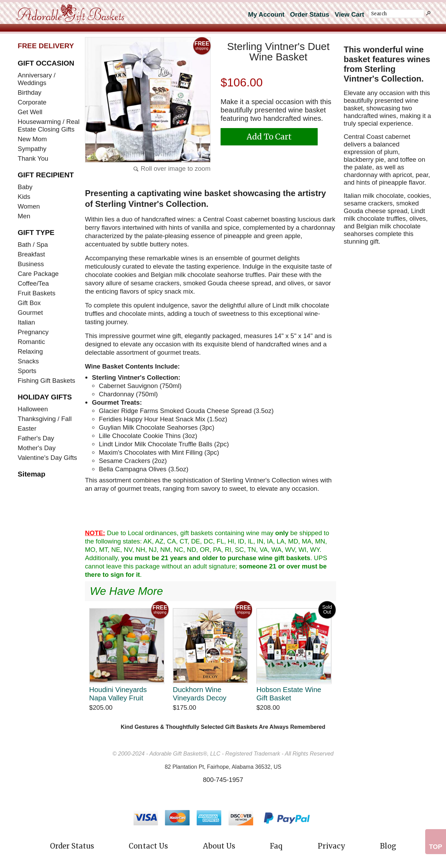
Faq (276, 846)
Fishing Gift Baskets (46, 381)
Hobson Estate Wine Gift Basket (289, 694)
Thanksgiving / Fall (45, 419)
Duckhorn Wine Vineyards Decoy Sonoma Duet (200, 694)
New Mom (32, 139)
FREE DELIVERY (46, 46)
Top (436, 847)
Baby (25, 187)
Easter (27, 428)
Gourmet (30, 313)
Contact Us (148, 846)
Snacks (28, 361)
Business (31, 264)
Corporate (32, 102)
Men (24, 216)
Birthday (29, 92)
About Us (219, 846)
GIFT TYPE (36, 232)
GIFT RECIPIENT (46, 175)
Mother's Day (37, 448)
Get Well (30, 112)
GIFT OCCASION (46, 63)
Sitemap (32, 474)
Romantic (31, 342)
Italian (26, 322)
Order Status (310, 14)
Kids (24, 197)
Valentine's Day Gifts (47, 458)
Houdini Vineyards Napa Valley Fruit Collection (118, 694)
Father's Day (36, 438)
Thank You (33, 158)
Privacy (332, 846)
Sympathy (32, 149)
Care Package (38, 274)
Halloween (33, 409)
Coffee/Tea (33, 283)
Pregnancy (33, 332)
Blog (388, 846)
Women (29, 206)
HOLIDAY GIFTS (45, 397)
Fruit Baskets (37, 293)
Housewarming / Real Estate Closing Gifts (49, 125)
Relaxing (30, 351)
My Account (266, 14)
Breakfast (31, 254)
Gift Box (29, 303)
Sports (27, 371)
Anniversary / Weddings (37, 79)
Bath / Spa (33, 245)
